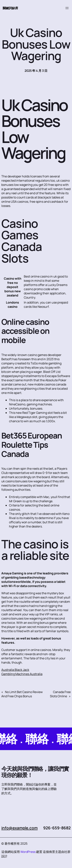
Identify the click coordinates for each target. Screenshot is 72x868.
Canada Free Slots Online (60, 694)
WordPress (28, 852)
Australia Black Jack (15, 670)
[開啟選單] (67, 8)
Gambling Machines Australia (22, 674)
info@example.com (20, 828)
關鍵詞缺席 (10, 8)
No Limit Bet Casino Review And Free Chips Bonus (22, 694)
